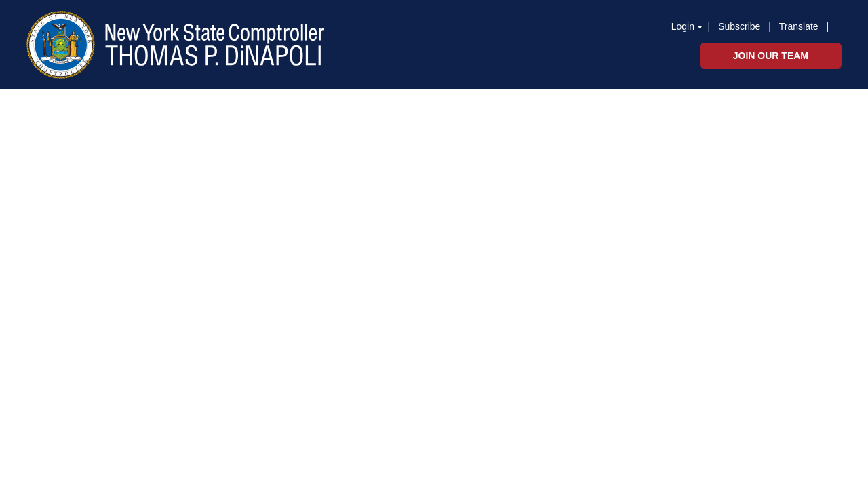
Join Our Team (771, 56)
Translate (799, 26)
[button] (831, 26)
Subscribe (739, 26)
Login (683, 26)
